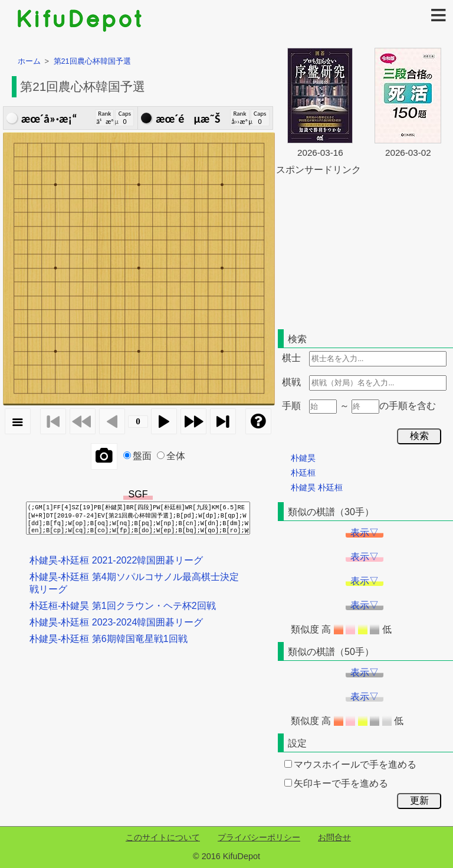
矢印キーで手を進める (336, 783)
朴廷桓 (303, 473)
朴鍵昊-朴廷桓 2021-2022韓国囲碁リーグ (116, 560)
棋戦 (291, 382)
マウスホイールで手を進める (350, 764)
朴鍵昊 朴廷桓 (317, 487)
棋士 (291, 358)
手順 (291, 406)
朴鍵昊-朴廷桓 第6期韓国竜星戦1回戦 (109, 639)
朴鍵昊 (303, 458)
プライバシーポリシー (259, 837)
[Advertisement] (365, 250)
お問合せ (334, 837)
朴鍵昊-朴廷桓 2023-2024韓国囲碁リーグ (116, 622)
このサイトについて (163, 837)
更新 (419, 800)
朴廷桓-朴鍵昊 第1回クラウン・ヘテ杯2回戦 (123, 606)
